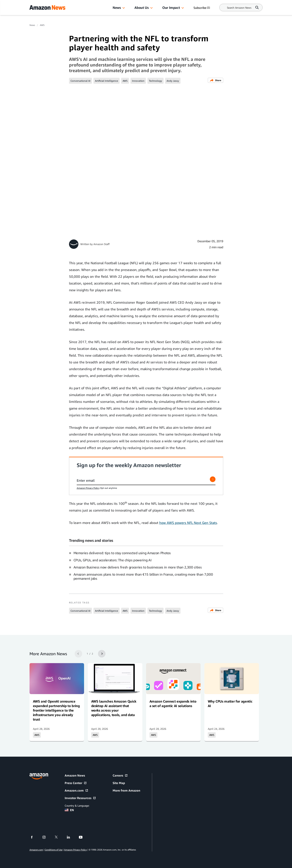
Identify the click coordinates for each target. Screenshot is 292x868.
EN (69, 810)
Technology (155, 81)
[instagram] (46, 837)
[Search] (239, 8)
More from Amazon (126, 790)
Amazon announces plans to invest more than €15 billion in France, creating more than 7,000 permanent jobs (143, 576)
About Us (141, 8)
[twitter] (59, 837)
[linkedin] (71, 837)
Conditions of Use (54, 850)
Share (215, 80)
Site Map (119, 783)
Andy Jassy (173, 81)
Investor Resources (80, 798)
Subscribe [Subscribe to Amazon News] (202, 8)
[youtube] (83, 837)
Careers (120, 775)
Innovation (138, 81)
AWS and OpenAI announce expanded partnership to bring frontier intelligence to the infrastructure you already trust (56, 710)
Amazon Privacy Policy (88, 488)
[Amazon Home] (47, 8)
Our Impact (171, 8)
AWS (42, 25)
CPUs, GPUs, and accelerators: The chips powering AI (113, 560)
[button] (124, 8)
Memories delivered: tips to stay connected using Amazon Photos (122, 553)
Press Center (76, 783)
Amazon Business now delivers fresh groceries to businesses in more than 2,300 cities (138, 567)
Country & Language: (77, 806)
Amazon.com (77, 790)
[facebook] (34, 837)
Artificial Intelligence (107, 81)
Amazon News (75, 775)
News (117, 8)
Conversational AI (80, 81)
